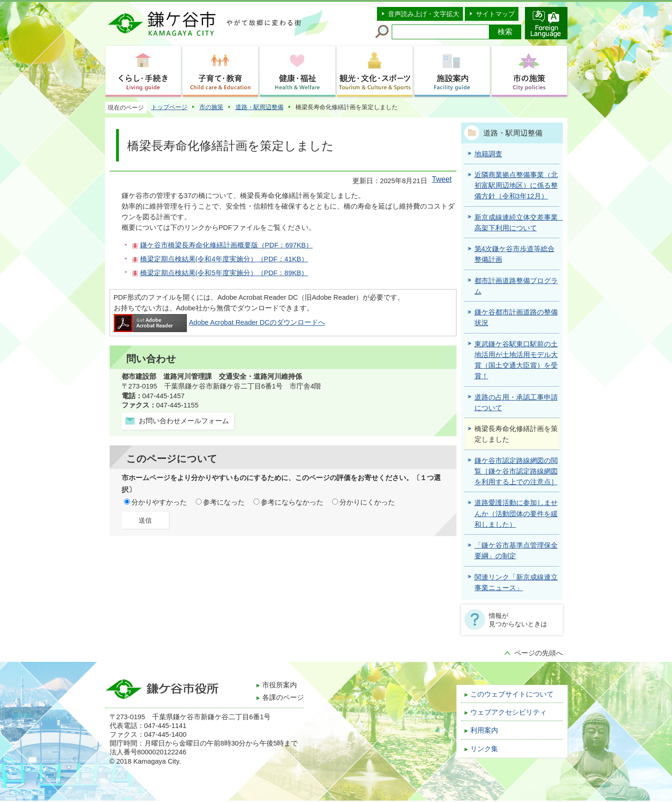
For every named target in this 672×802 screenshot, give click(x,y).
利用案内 (484, 730)
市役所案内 (280, 685)
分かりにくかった (367, 502)
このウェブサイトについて (512, 694)
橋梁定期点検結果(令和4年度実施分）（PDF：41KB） (224, 259)
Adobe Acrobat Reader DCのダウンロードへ (219, 322)
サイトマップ (495, 14)
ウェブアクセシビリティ (509, 712)
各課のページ (283, 697)
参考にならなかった (292, 502)
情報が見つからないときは (518, 620)
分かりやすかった (159, 502)
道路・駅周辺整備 (259, 107)
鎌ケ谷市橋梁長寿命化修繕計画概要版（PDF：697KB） (227, 245)
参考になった (224, 502)
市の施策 (211, 107)
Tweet (442, 179)
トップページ (169, 107)
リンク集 (484, 749)
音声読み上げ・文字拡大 (424, 14)
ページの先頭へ (539, 653)
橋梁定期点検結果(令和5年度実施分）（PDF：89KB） (224, 273)
